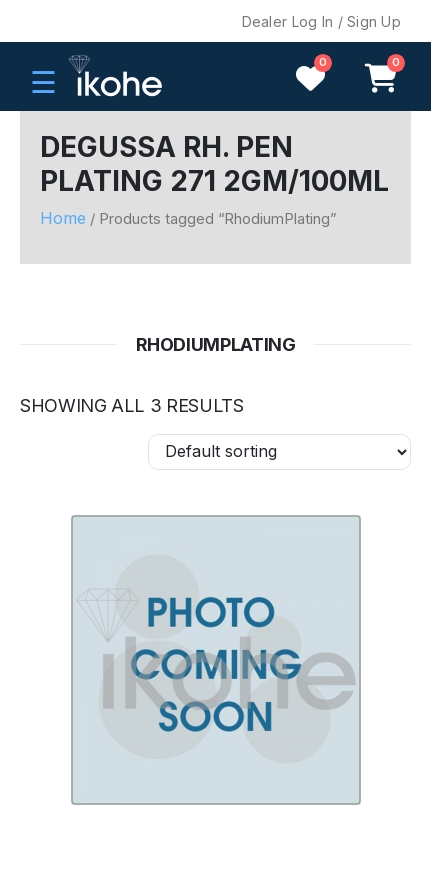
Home (63, 218)
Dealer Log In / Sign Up (321, 21)
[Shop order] (279, 452)
